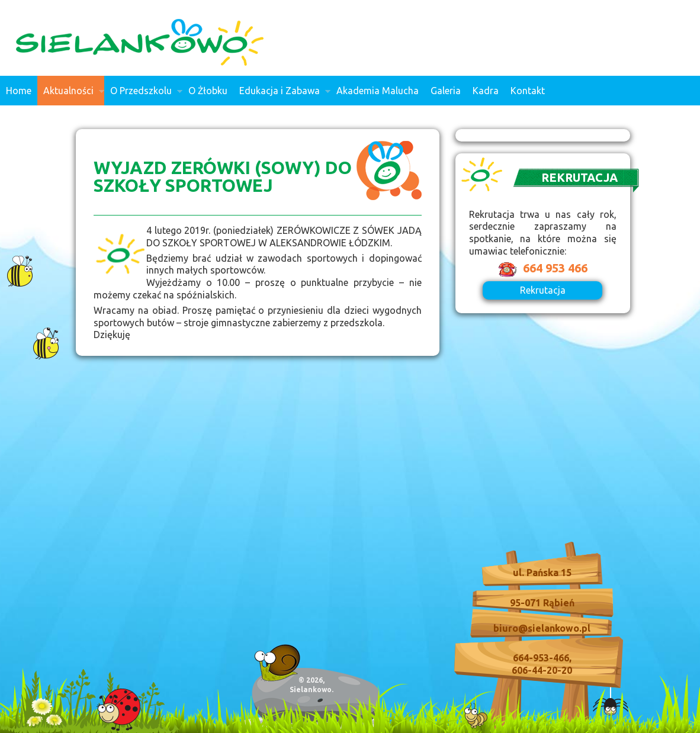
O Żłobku (208, 91)
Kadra (486, 91)
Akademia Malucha (378, 91)
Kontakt (528, 91)
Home (19, 91)
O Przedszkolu (143, 95)
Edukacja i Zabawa (282, 95)
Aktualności (71, 95)
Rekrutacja (543, 290)
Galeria (446, 91)
